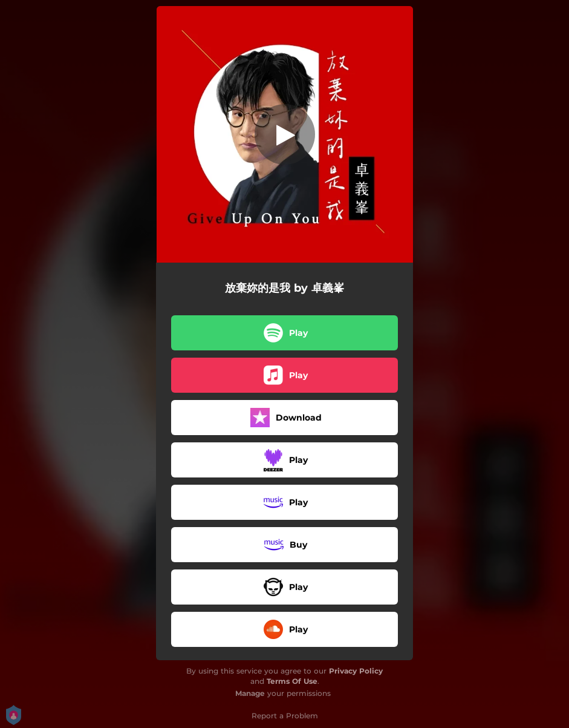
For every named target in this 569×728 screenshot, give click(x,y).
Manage (250, 693)
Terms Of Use (292, 681)
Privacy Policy (356, 671)
